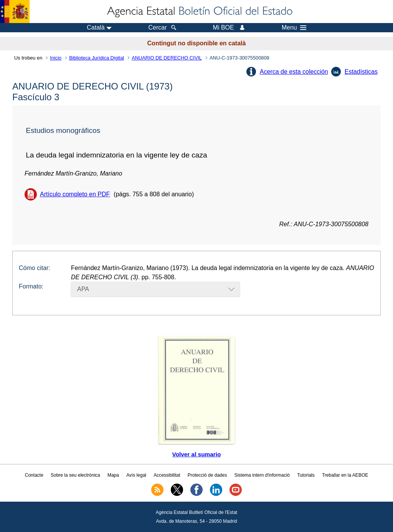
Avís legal (136, 475)
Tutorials (306, 475)
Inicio (56, 58)
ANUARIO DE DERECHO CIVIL (167, 58)
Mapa (113, 475)
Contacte (34, 475)
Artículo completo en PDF (75, 194)
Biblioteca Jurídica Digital (97, 58)
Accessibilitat (167, 475)
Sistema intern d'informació (262, 475)
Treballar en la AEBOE (345, 475)
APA (83, 289)
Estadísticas (361, 72)
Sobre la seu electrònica (75, 475)
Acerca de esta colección (294, 72)
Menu (294, 28)
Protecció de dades (207, 475)
